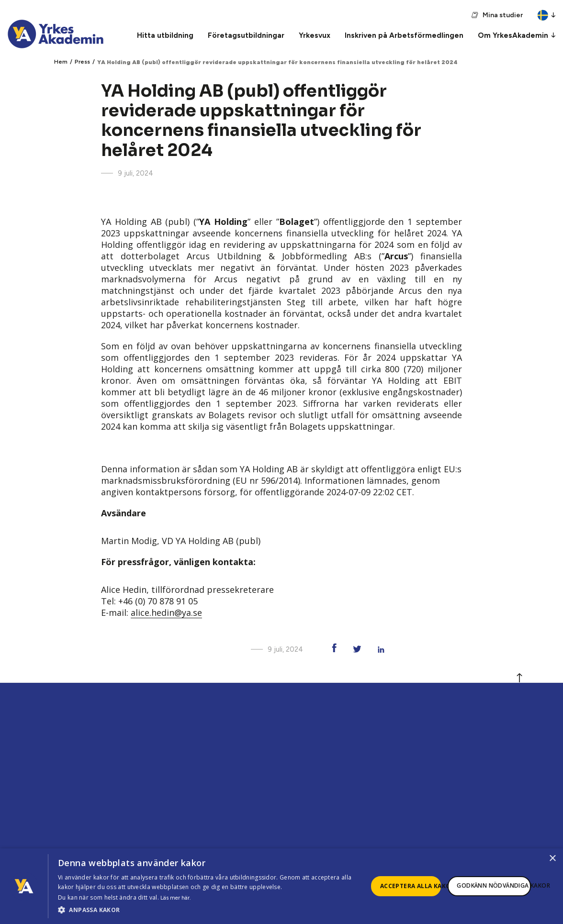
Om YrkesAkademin (513, 35)
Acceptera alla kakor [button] (411, 886)
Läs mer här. (176, 898)
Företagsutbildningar (246, 35)
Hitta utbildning (165, 35)
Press (82, 62)
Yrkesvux (315, 35)
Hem (61, 62)
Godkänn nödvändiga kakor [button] (494, 885)
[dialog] (281, 886)
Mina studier (503, 15)
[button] (213, 910)
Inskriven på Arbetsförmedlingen (404, 35)
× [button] (552, 859)
